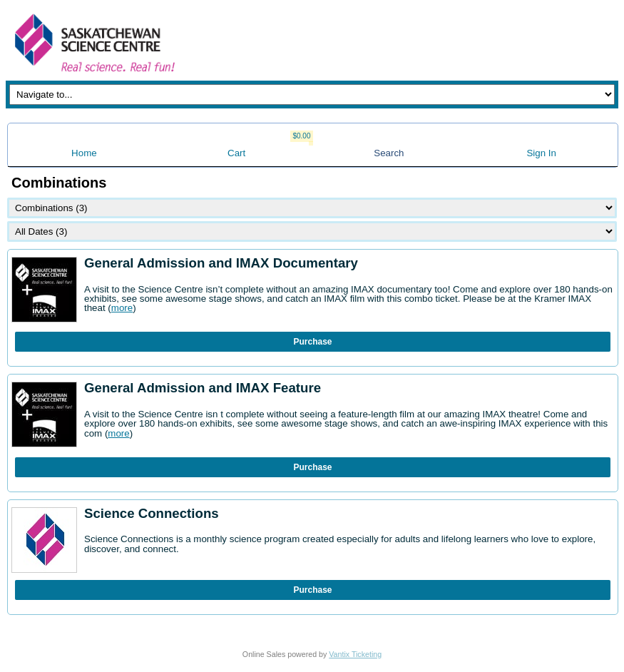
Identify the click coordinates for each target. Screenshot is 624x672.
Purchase (312, 342)
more (122, 308)
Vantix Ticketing (355, 654)
